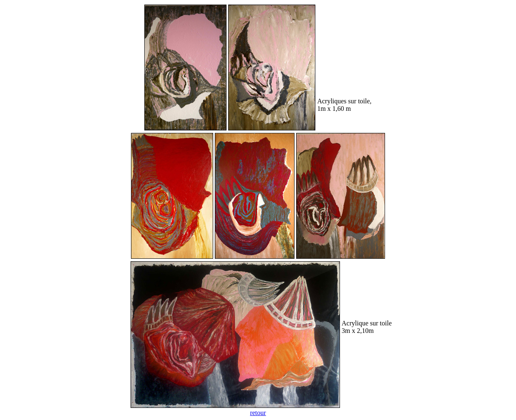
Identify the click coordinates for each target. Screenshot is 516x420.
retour (258, 413)
